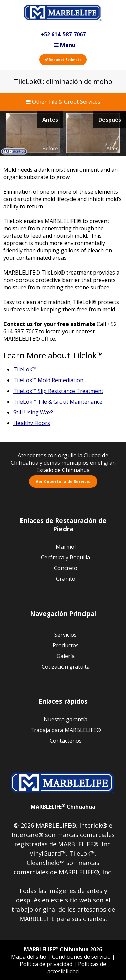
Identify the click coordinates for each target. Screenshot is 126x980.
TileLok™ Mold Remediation (48, 380)
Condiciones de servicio (82, 957)
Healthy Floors (32, 423)
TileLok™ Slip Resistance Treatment (58, 391)
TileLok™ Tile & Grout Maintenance (58, 402)
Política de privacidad (47, 964)
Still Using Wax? (33, 412)
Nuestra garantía (66, 719)
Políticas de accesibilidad (77, 968)
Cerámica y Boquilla (66, 557)
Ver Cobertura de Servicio (63, 482)
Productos (66, 645)
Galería (66, 656)
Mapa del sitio (29, 957)
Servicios (66, 635)
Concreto (66, 568)
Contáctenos (66, 741)
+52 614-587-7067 (63, 34)
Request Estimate (63, 60)
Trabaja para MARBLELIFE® (66, 730)
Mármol (66, 547)
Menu (65, 45)
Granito (66, 579)
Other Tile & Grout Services (63, 102)
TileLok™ (25, 369)
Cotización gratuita (66, 667)
